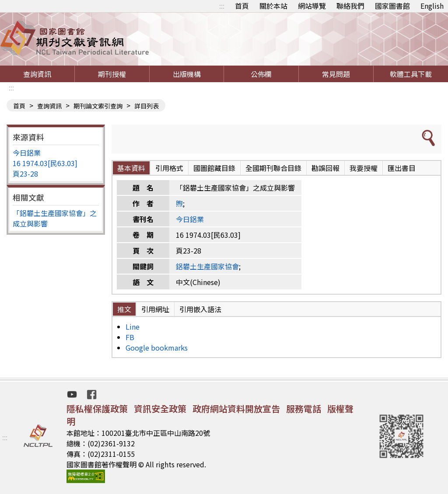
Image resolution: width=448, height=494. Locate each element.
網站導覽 (312, 6)
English (432, 6)
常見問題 (336, 74)
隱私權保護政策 (97, 409)
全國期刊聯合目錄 (273, 168)
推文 (124, 309)
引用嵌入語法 (200, 309)
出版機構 (187, 74)
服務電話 (304, 409)
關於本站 (273, 6)
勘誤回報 (325, 168)
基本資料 (131, 168)
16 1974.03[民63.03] (45, 163)
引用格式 (169, 168)
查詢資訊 (37, 74)
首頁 (242, 6)
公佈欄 (261, 74)
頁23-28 (25, 174)
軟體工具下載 (411, 74)
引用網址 (155, 309)
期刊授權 (112, 74)
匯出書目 (402, 168)
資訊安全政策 (160, 409)
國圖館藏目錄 (214, 168)
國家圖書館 (392, 6)
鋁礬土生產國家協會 (207, 266)
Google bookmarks (157, 348)
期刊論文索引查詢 (98, 106)
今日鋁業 (27, 153)
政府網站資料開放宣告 (236, 409)
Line (133, 327)
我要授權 (364, 168)
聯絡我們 (350, 6)
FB (130, 337)
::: (222, 6)
